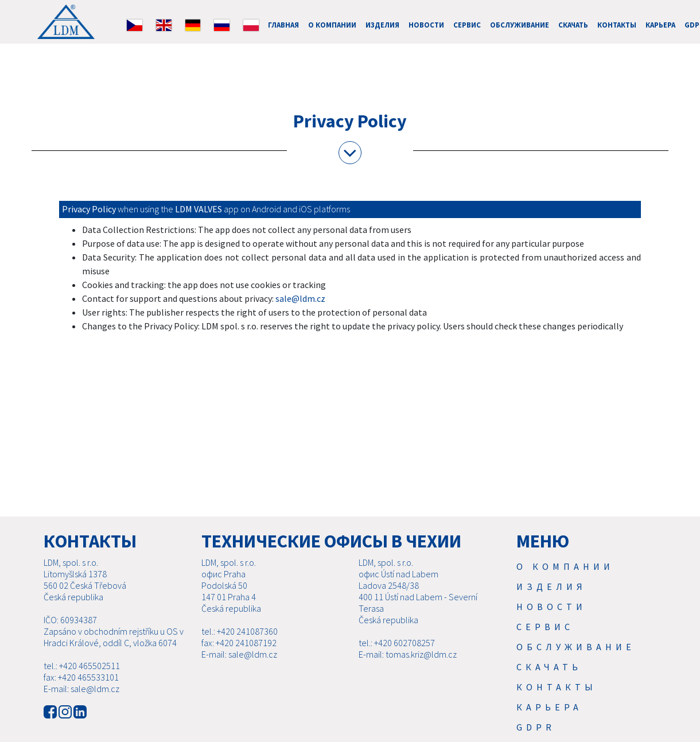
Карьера (660, 25)
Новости (426, 25)
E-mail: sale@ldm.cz (81, 702)
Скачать (573, 25)
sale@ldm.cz (300, 298)
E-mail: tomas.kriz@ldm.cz (408, 668)
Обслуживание (520, 25)
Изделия (382, 25)
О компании (332, 25)
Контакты (617, 25)
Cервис (467, 25)
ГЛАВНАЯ (283, 25)
